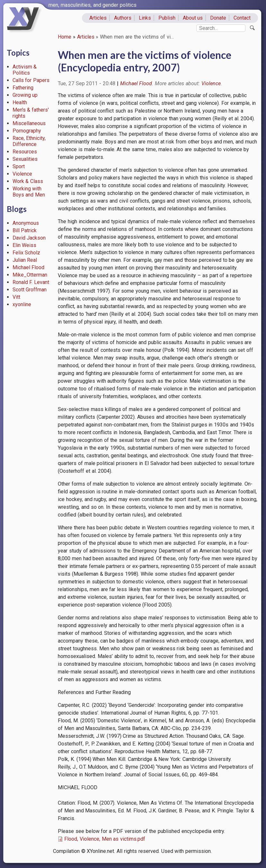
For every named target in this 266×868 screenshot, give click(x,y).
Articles (98, 18)
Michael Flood (29, 267)
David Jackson (29, 238)
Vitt (16, 297)
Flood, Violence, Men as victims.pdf (105, 839)
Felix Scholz (27, 253)
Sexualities (25, 159)
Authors (123, 18)
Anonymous (26, 223)
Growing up (25, 95)
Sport (19, 166)
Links (145, 18)
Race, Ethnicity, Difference (29, 141)
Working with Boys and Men (29, 192)
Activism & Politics (25, 70)
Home (65, 37)
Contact (242, 18)
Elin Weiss (25, 245)
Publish (167, 18)
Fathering (23, 88)
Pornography (27, 131)
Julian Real (25, 260)
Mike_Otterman (30, 275)
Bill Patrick (25, 230)
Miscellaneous (29, 123)
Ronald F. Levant (31, 282)
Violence (22, 174)
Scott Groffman (30, 290)
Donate (218, 18)
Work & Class (28, 181)
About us (193, 18)
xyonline (22, 304)
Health (20, 102)
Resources (25, 152)
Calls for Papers (31, 80)
